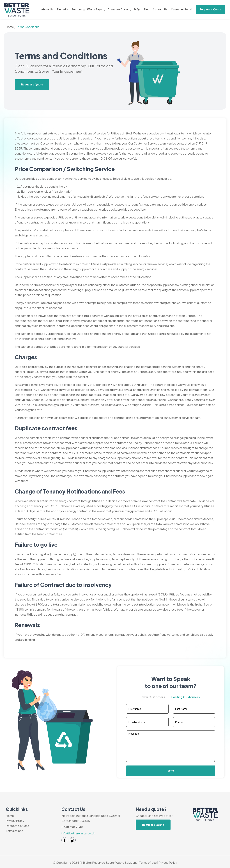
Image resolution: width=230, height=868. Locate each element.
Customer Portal (182, 10)
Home (10, 27)
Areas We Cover (118, 10)
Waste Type (95, 10)
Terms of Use (14, 831)
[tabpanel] (171, 740)
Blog (147, 10)
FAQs (137, 10)
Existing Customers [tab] (185, 697)
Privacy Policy (15, 821)
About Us (47, 10)
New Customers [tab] (153, 697)
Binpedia (62, 10)
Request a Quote (210, 10)
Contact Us (160, 10)
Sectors (77, 10)
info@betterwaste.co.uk (78, 833)
